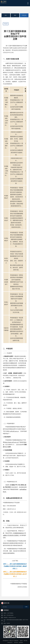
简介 (6, 15)
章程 (15, 15)
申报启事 (24, 15)
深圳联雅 (21, 643)
